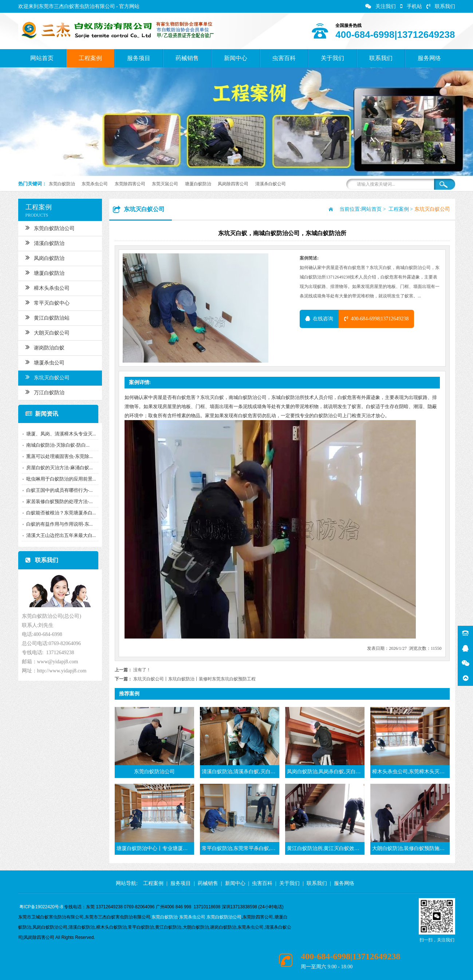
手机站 (411, 6)
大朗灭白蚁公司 (45, 332)
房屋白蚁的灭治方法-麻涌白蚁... (57, 468)
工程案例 (90, 58)
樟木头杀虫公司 (45, 287)
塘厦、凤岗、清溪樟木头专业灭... (59, 434)
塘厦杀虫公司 (43, 362)
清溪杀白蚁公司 (271, 184)
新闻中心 (236, 58)
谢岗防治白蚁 (43, 347)
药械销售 (187, 58)
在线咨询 (319, 319)
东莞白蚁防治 (62, 184)
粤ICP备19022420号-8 (41, 907)
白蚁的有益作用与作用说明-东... (57, 524)
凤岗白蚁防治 (43, 257)
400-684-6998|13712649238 (376, 319)
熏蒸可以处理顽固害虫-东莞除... (57, 456)
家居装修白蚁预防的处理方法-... (57, 501)
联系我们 (441, 6)
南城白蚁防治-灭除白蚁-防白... (56, 445)
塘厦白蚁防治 (198, 184)
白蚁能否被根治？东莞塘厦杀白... (59, 513)
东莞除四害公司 (130, 184)
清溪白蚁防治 (43, 242)
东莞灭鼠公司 (165, 184)
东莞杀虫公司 (95, 184)
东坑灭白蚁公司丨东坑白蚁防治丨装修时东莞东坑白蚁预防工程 (194, 679)
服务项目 (139, 58)
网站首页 (42, 58)
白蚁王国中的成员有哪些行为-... (57, 490)
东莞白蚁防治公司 (48, 228)
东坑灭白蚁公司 (45, 377)
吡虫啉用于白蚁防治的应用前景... (59, 479)
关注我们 (381, 6)
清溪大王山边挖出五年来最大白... (59, 535)
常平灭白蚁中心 (45, 302)
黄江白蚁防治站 (45, 317)
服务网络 (429, 58)
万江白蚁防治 (43, 392)
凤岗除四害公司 (233, 184)
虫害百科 (284, 58)
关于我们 (332, 58)
